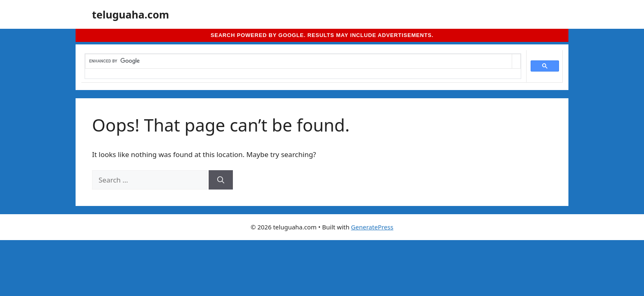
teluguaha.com (131, 14)
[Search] (221, 180)
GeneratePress (372, 227)
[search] (299, 61)
